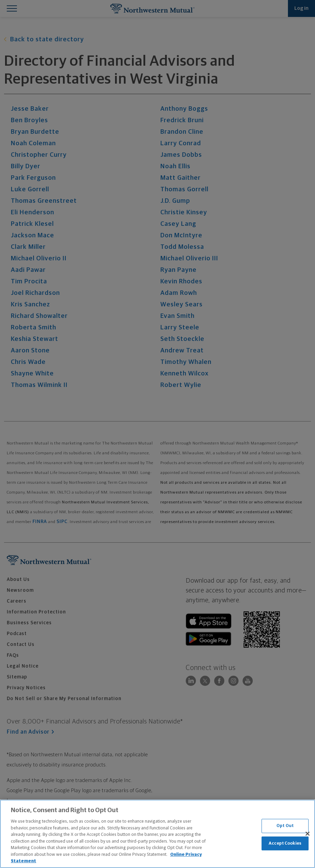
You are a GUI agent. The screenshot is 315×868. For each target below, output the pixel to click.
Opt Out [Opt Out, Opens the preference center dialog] (285, 826)
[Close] (308, 834)
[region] (157, 834)
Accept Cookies (285, 843)
